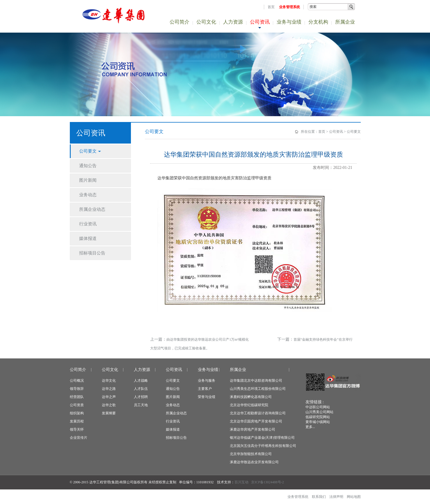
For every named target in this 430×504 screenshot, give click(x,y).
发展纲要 (109, 413)
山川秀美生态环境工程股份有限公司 (258, 389)
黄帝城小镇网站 (318, 422)
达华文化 (109, 381)
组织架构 (77, 413)
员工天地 (141, 405)
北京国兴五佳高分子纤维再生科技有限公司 (263, 446)
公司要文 (354, 132)
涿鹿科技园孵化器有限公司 (251, 397)
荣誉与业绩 (207, 397)
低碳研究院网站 (318, 417)
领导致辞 (77, 389)
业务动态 (173, 405)
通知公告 (173, 389)
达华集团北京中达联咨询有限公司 (256, 381)
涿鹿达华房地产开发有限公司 (253, 429)
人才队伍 (141, 389)
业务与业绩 (289, 22)
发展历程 (77, 421)
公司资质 (77, 405)
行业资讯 (173, 421)
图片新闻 (173, 397)
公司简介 (180, 22)
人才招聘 (141, 397)
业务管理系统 (289, 7)
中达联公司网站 (318, 407)
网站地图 (354, 497)
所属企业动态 (176, 413)
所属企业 (345, 22)
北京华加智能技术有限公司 (251, 454)
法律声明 (336, 497)
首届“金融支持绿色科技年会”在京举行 (323, 339)
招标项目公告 (176, 438)
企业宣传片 (79, 438)
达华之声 (109, 397)
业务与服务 (207, 381)
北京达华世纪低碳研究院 (249, 405)
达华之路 (109, 389)
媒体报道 (173, 429)
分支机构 (318, 22)
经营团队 (77, 397)
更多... (310, 427)
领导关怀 (77, 429)
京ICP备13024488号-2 (268, 482)
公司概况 (77, 381)
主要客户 (205, 389)
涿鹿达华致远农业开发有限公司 (254, 462)
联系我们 (319, 497)
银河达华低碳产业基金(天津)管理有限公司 (262, 438)
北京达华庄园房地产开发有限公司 (256, 421)
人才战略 (141, 381)
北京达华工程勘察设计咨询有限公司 (258, 413)
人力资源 (233, 22)
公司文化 (206, 22)
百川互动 (241, 482)
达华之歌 (109, 405)
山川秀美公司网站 (319, 412)
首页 (271, 7)
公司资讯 (260, 22)
